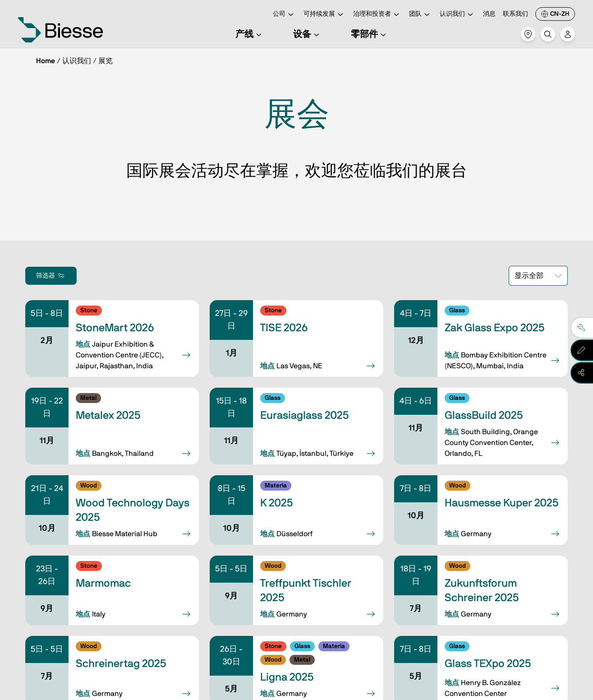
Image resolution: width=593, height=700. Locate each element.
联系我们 (515, 14)
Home (46, 61)
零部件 (370, 34)
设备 (308, 34)
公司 (285, 15)
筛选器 (51, 276)
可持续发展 (325, 15)
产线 (250, 34)
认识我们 (458, 15)
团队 (421, 15)
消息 (489, 14)
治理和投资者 (377, 15)
